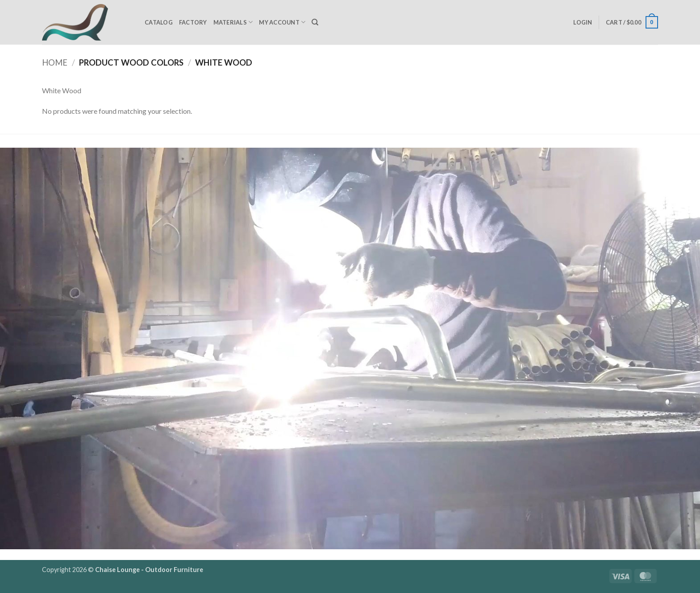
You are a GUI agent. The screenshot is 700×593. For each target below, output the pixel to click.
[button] (583, 22)
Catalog (159, 22)
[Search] (315, 22)
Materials (233, 22)
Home (55, 62)
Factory (193, 22)
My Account (282, 22)
